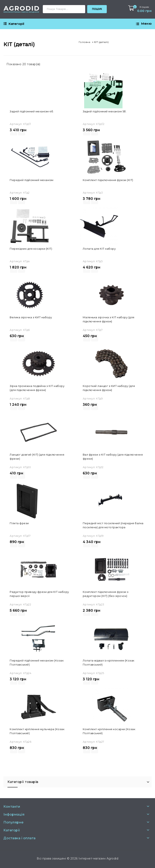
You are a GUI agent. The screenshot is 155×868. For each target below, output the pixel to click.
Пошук (97, 9)
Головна (85, 42)
